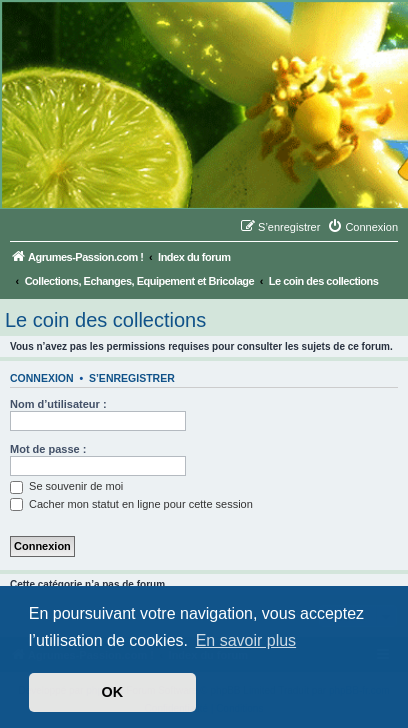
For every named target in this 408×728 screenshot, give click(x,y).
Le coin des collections (105, 320)
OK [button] (113, 692)
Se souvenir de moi (66, 486)
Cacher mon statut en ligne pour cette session (131, 504)
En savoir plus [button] (246, 640)
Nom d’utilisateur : (58, 404)
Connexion (42, 378)
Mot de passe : (48, 449)
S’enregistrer (132, 378)
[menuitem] (362, 227)
